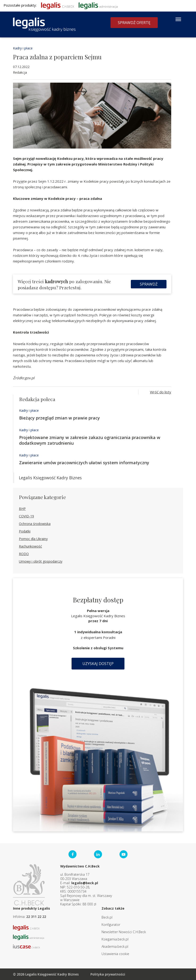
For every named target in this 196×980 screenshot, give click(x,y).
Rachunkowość (30, 546)
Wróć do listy (161, 392)
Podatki (25, 531)
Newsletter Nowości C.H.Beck (124, 932)
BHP (22, 509)
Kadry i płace (23, 48)
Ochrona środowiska (35, 524)
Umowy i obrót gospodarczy (41, 561)
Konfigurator (111, 925)
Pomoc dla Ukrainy (33, 539)
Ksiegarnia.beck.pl (115, 939)
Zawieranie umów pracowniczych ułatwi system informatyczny (84, 463)
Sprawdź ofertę (134, 23)
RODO (24, 554)
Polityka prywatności (108, 974)
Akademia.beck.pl (115, 946)
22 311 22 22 (36, 917)
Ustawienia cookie (115, 954)
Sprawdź (149, 284)
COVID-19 (26, 516)
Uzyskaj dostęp (98, 664)
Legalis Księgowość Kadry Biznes (50, 478)
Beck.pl (107, 917)
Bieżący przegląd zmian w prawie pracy (60, 418)
